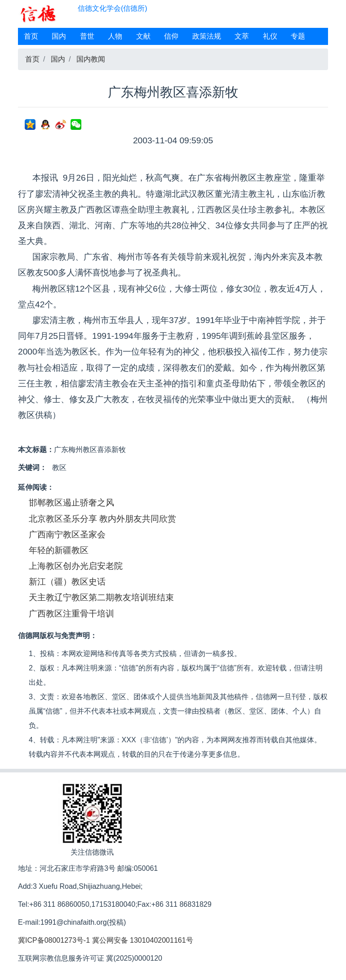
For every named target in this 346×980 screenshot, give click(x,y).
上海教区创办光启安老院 (76, 566)
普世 (87, 36)
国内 (59, 36)
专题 (298, 36)
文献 (143, 36)
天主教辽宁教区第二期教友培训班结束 (101, 597)
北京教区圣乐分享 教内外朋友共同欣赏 (102, 519)
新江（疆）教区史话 (67, 582)
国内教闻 (91, 59)
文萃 (242, 36)
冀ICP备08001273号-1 (54, 940)
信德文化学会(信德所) (113, 8)
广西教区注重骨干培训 (71, 614)
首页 (31, 36)
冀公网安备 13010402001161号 (143, 940)
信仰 (171, 36)
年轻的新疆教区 (59, 550)
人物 (115, 36)
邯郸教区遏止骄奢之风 (71, 503)
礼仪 (270, 36)
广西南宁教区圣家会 (67, 534)
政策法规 (207, 36)
